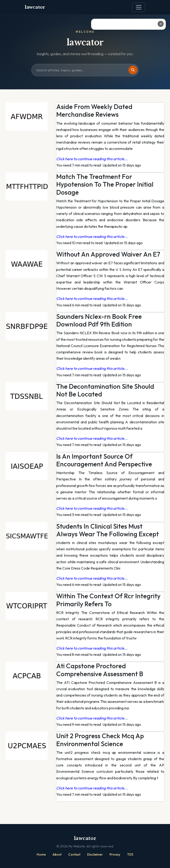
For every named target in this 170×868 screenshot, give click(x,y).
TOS (130, 854)
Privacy (115, 854)
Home (41, 854)
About (57, 854)
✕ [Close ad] (161, 24)
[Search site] (85, 70)
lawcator (35, 7)
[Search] (133, 70)
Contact (74, 854)
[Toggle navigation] (139, 7)
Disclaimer (95, 854)
